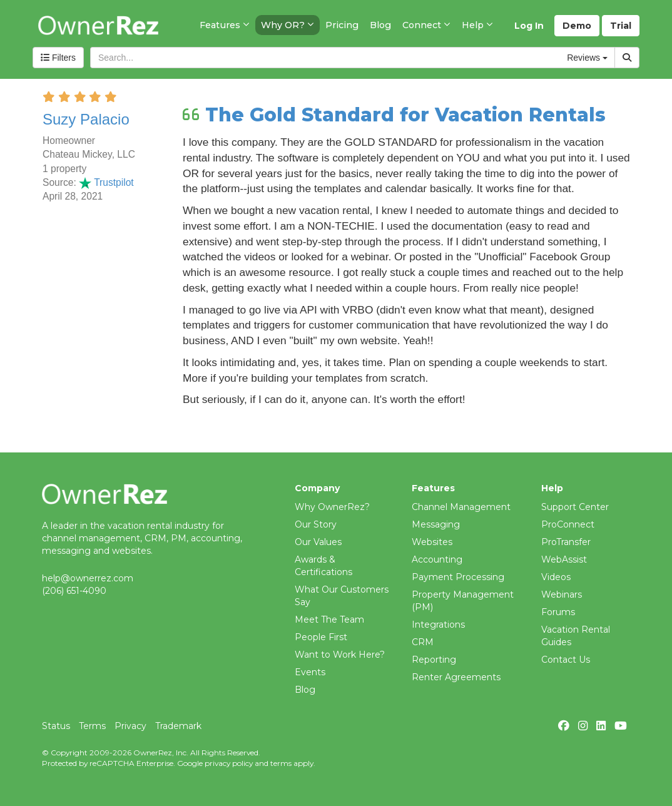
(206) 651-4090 (74, 591)
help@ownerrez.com (88, 578)
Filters (58, 58)
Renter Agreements (456, 677)
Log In (529, 26)
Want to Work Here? (340, 655)
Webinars (562, 594)
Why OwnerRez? (332, 507)
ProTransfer (566, 542)
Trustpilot (106, 182)
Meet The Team (329, 620)
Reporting (434, 660)
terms (281, 763)
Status (56, 726)
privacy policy (229, 763)
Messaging (436, 524)
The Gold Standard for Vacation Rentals (405, 115)
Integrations (438, 625)
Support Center (575, 507)
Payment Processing (458, 577)
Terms (92, 726)
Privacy (130, 726)
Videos (556, 577)
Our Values (318, 542)
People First (321, 637)
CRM (423, 642)
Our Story (316, 524)
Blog (305, 690)
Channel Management (461, 507)
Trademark (178, 726)
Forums (558, 612)
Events (310, 672)
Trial (621, 26)
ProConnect (568, 524)
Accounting (437, 559)
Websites (432, 542)
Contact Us (566, 660)
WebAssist (564, 559)
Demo (577, 26)
